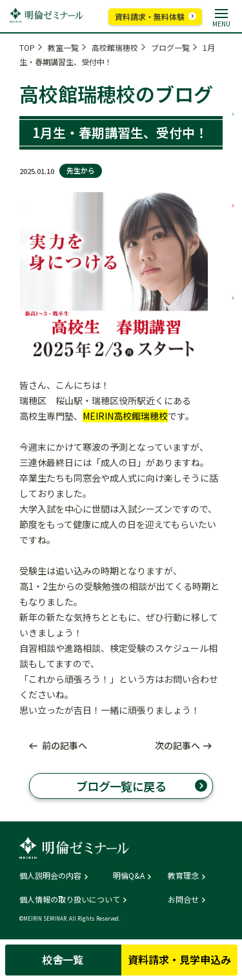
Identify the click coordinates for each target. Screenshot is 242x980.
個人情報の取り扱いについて (70, 899)
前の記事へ (65, 745)
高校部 (233, 259)
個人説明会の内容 (50, 876)
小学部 (233, 75)
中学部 (233, 166)
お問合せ (183, 899)
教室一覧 (63, 47)
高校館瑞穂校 (115, 47)
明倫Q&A (129, 876)
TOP (27, 47)
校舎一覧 (63, 959)
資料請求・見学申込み (179, 959)
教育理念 (183, 876)
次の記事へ (177, 745)
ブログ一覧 (170, 47)
